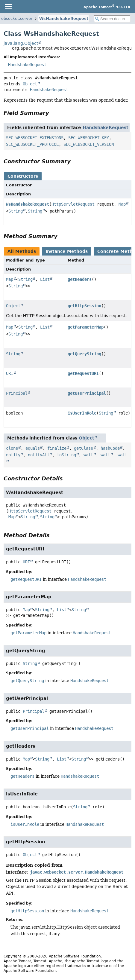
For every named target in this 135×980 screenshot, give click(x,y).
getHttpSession (84, 306)
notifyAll (39, 455)
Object (30, 84)
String (16, 211)
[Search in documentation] (112, 19)
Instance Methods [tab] (67, 251)
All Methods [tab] (22, 251)
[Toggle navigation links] (8, 7)
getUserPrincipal (87, 393)
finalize (57, 448)
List (45, 279)
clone (12, 448)
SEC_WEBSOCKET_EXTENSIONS (35, 138)
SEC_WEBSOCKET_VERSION (89, 144)
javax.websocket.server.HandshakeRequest (77, 872)
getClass (84, 448)
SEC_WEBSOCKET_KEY (89, 138)
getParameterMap (86, 327)
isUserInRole (82, 413)
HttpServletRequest (73, 204)
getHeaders (80, 279)
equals (33, 448)
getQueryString (84, 354)
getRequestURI (83, 373)
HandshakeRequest (27, 65)
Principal (17, 393)
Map (122, 204)
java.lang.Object (21, 43)
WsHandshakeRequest (64, 18)
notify (13, 455)
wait (88, 455)
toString (66, 455)
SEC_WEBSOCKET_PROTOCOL (32, 144)
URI (10, 373)
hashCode (110, 448)
